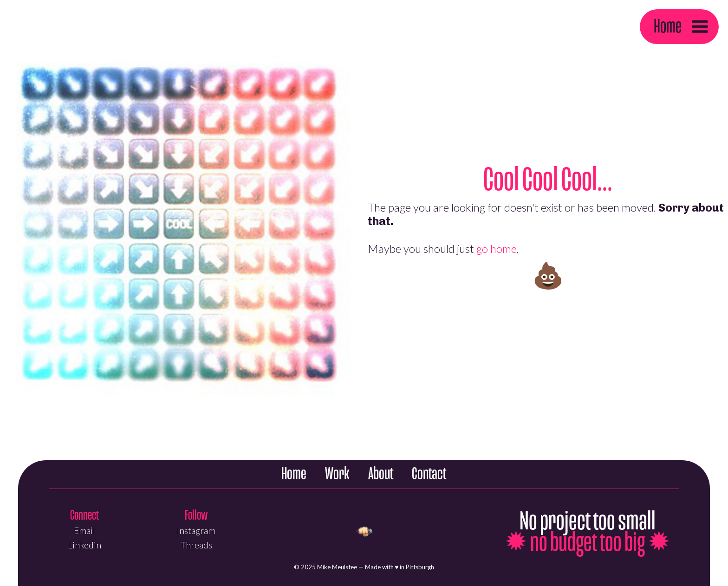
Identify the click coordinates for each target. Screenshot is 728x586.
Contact (429, 474)
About (381, 474)
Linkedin (84, 545)
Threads (196, 545)
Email (84, 531)
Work (337, 474)
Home (668, 26)
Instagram (196, 531)
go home (497, 248)
